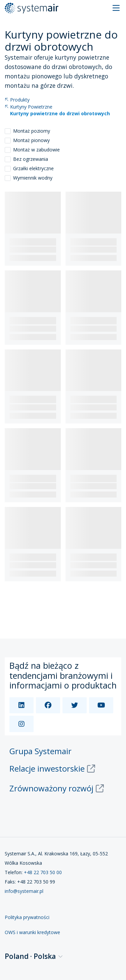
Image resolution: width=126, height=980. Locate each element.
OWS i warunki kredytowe (32, 932)
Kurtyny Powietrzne (29, 107)
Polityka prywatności (27, 917)
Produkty (17, 100)
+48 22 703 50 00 (43, 872)
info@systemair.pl (24, 891)
